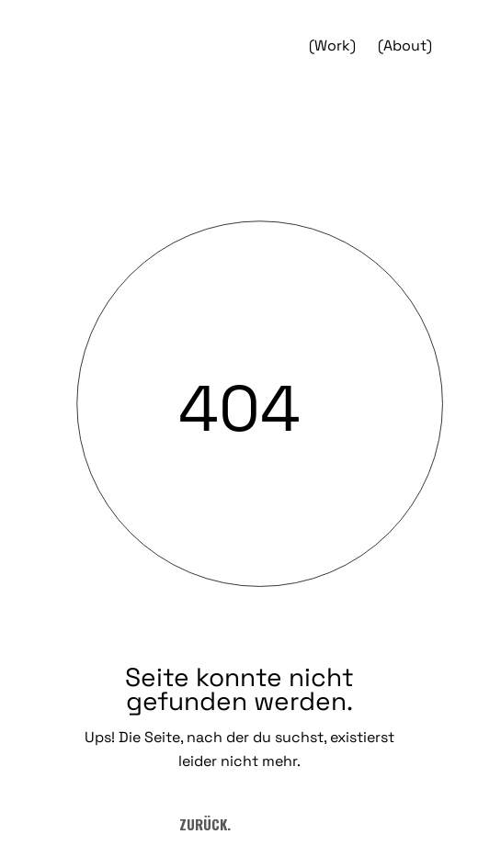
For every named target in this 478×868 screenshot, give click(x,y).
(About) (405, 45)
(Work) (332, 45)
